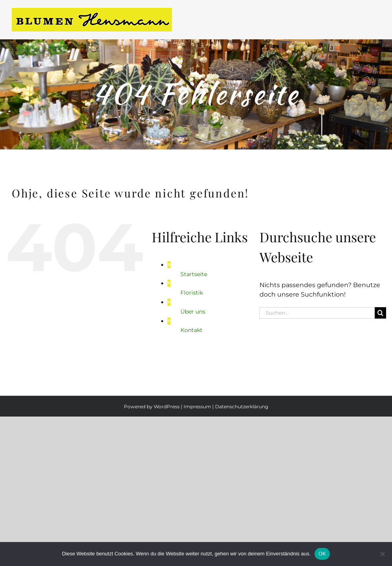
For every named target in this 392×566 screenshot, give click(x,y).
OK (322, 554)
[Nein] (382, 554)
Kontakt (191, 330)
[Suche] (380, 313)
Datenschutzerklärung (242, 407)
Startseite (194, 274)
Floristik (192, 293)
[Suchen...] (317, 313)
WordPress (167, 407)
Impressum (197, 407)
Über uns (193, 312)
